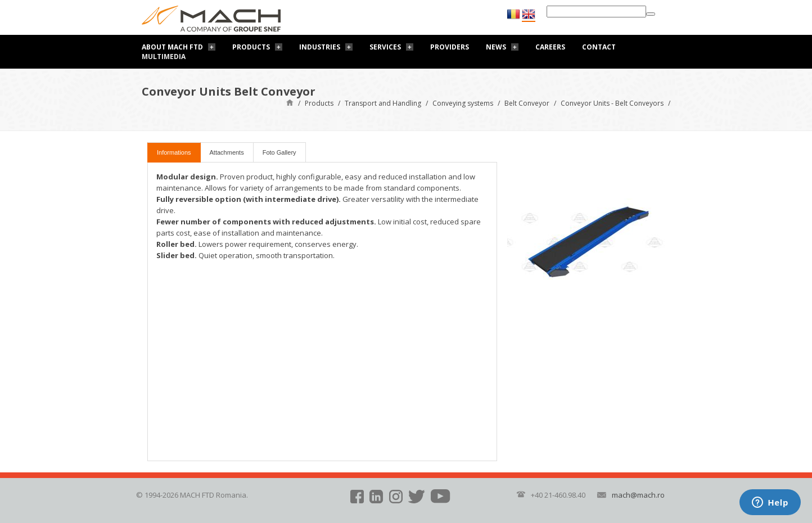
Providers (450, 47)
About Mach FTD (172, 47)
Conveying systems (463, 103)
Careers (550, 47)
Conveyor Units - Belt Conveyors (612, 103)
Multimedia (164, 57)
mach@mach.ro (638, 495)
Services (385, 47)
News (496, 47)
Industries (320, 47)
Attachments (227, 152)
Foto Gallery (279, 152)
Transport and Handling (383, 103)
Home (290, 102)
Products (251, 47)
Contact (599, 47)
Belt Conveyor (527, 103)
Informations (174, 152)
